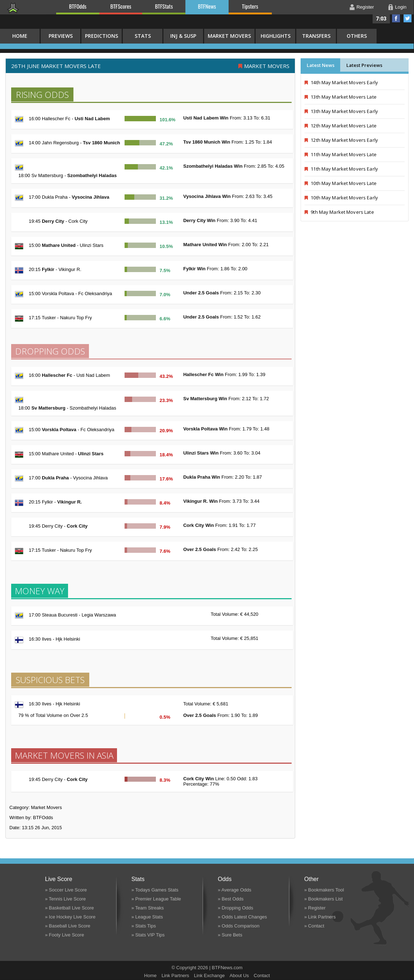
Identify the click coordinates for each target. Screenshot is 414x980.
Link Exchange (209, 976)
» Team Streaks (148, 908)
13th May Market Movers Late (341, 97)
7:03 (381, 19)
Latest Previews (364, 65)
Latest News (321, 65)
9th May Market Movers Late (339, 212)
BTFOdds (78, 6)
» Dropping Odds (235, 908)
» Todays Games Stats (155, 890)
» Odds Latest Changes (242, 917)
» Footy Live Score (64, 935)
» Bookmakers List (323, 899)
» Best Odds (231, 899)
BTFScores (121, 6)
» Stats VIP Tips (148, 935)
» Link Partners (320, 917)
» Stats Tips (144, 926)
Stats (143, 36)
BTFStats (164, 6)
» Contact (314, 926)
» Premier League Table (156, 899)
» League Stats (147, 917)
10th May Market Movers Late (341, 183)
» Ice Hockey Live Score (70, 917)
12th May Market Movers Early (341, 140)
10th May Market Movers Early (341, 198)
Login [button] (401, 7)
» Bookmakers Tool (324, 890)
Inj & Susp (183, 36)
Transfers (316, 36)
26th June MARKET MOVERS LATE (56, 66)
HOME (20, 36)
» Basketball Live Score (69, 908)
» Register (315, 908)
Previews (61, 36)
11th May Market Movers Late (341, 154)
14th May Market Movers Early (341, 82)
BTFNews (207, 6)
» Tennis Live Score (65, 899)
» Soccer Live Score (66, 890)
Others (357, 36)
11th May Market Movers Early (341, 169)
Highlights (276, 36)
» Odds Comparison (239, 926)
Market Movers (229, 36)
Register (365, 7)
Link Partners (175, 976)
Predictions (102, 36)
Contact (262, 976)
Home (150, 976)
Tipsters (250, 6)
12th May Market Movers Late (341, 126)
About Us (239, 976)
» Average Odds (235, 890)
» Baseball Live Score (68, 926)
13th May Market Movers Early (341, 111)
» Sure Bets (230, 935)
